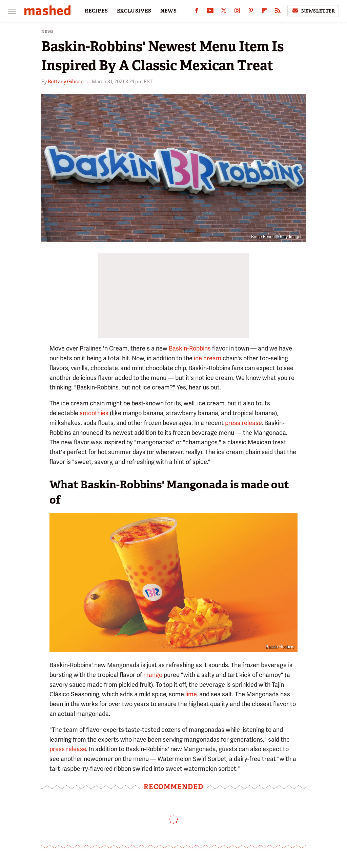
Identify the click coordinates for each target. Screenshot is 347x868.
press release (243, 423)
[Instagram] (237, 12)
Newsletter (313, 11)
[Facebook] (197, 12)
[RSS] (278, 12)
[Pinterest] (251, 12)
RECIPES (96, 11)
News (48, 32)
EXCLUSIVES (134, 11)
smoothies (94, 413)
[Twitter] (224, 12)
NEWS (169, 11)
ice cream (208, 358)
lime (191, 694)
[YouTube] (210, 12)
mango (153, 675)
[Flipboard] (264, 12)
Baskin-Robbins (190, 348)
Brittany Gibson (66, 82)
